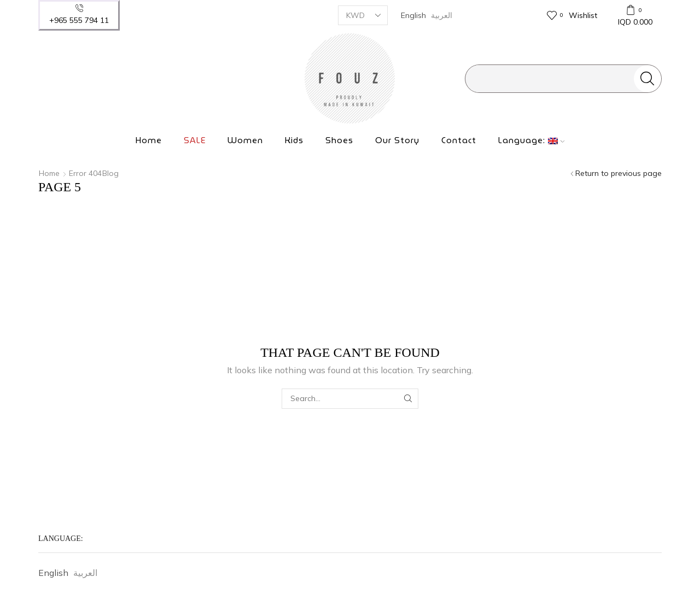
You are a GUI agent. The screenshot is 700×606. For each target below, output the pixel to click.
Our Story (397, 140)
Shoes (339, 140)
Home (149, 140)
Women (245, 140)
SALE (195, 140)
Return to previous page (619, 173)
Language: (532, 140)
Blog (110, 173)
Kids (294, 140)
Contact (459, 140)
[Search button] (647, 79)
